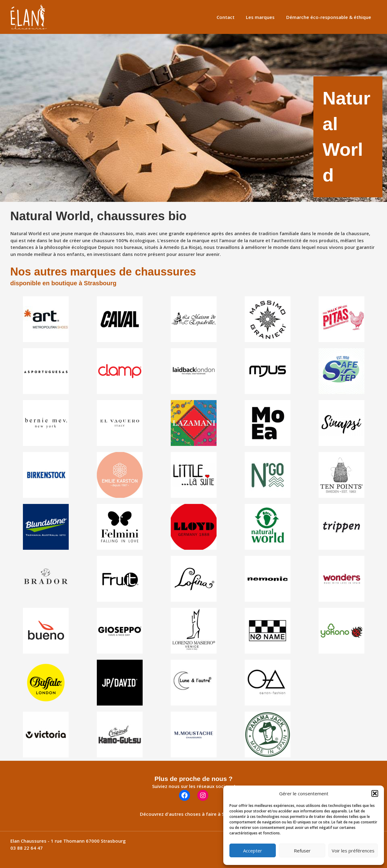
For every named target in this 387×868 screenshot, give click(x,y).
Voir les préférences (353, 851)
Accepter (253, 851)
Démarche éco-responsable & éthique (330, 17)
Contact (231, 17)
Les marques (264, 17)
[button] (375, 793)
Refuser (302, 851)
